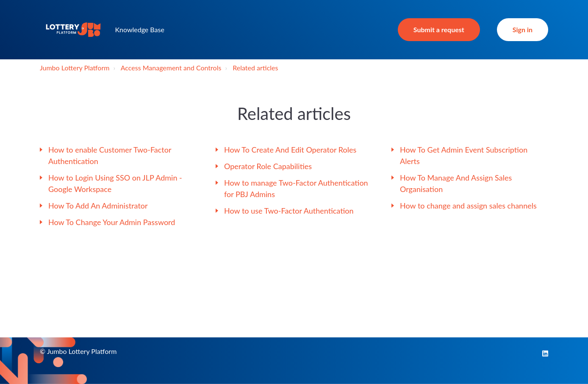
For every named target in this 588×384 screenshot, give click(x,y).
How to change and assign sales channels (468, 206)
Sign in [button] (523, 29)
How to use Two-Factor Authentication (289, 211)
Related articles (255, 68)
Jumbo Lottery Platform (75, 68)
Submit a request (439, 29)
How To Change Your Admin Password (112, 222)
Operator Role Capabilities (268, 166)
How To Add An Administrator (98, 206)
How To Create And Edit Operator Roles (290, 150)
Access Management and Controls (171, 68)
